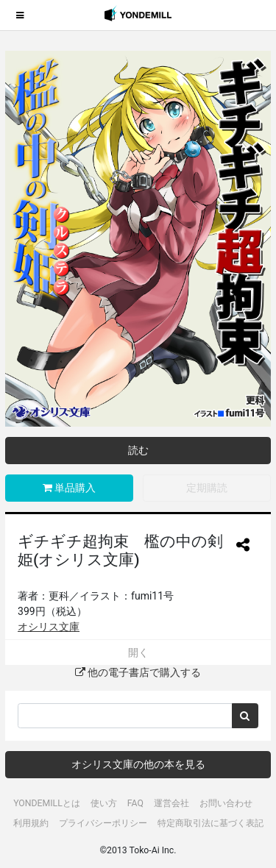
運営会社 (171, 803)
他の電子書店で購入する (138, 672)
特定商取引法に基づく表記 (210, 823)
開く (138, 652)
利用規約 (31, 823)
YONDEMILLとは (47, 803)
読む (138, 450)
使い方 (104, 803)
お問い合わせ (226, 803)
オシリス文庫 (49, 627)
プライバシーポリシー (103, 823)
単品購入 (69, 488)
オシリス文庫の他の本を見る (138, 764)
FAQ (135, 803)
